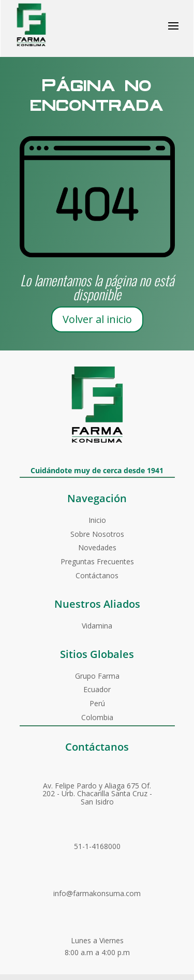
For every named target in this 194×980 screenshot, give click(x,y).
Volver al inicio (97, 319)
